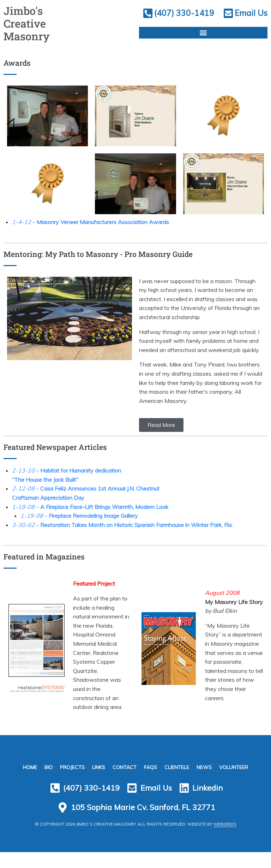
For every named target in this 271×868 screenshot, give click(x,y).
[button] (203, 46)
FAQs (152, 778)
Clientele (179, 778)
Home (26, 778)
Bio (45, 778)
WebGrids (225, 840)
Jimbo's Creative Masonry (31, 28)
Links (98, 778)
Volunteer (238, 778)
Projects (70, 778)
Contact (125, 778)
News (207, 778)
